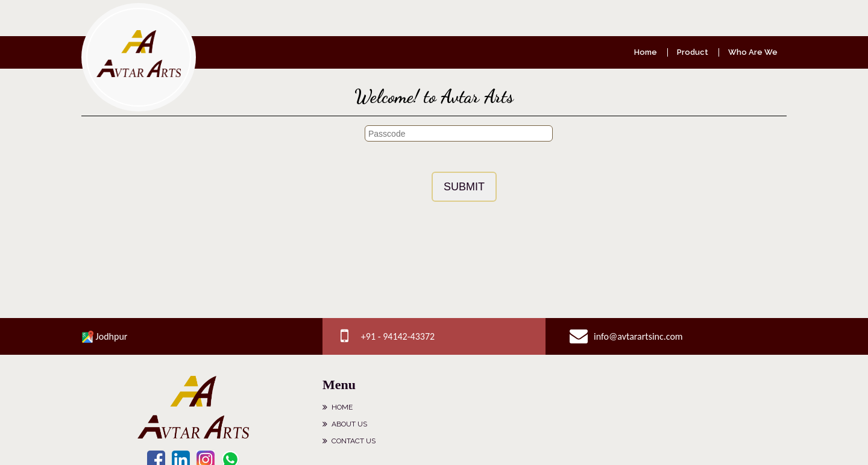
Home (646, 52)
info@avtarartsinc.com (638, 336)
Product (693, 52)
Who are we (753, 52)
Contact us (354, 441)
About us (349, 424)
